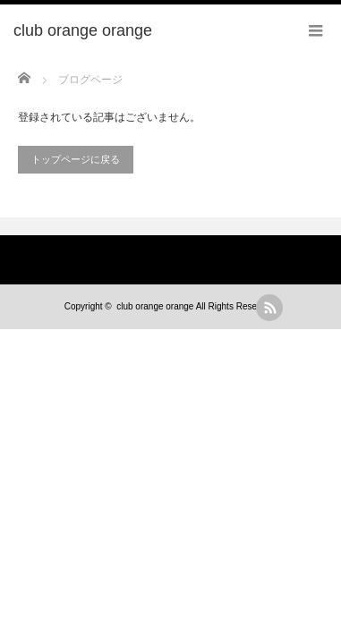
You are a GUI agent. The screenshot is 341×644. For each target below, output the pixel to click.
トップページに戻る (76, 159)
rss (269, 308)
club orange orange (155, 306)
